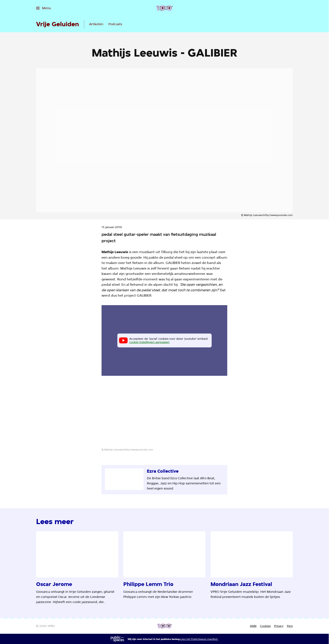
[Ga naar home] (164, 8)
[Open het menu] (44, 8)
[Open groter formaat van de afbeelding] (164, 415)
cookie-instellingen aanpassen (149, 342)
